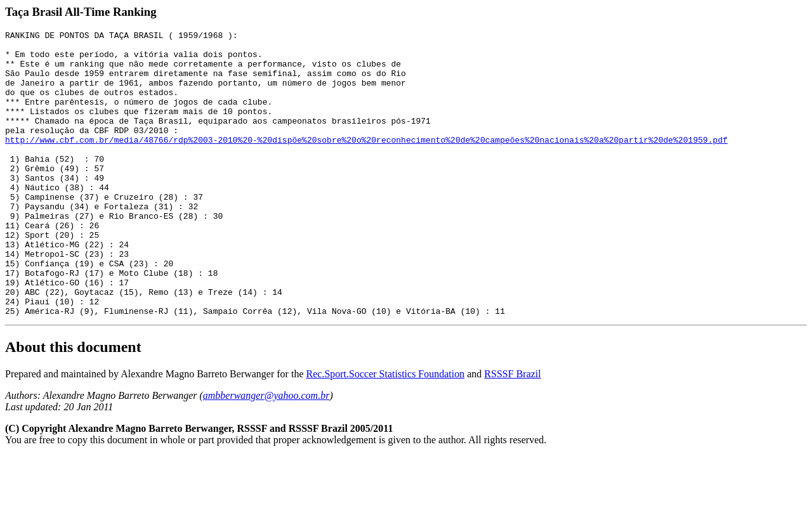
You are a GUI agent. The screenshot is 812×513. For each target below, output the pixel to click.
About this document (73, 404)
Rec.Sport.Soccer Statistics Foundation (386, 431)
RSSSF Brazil (512, 431)
